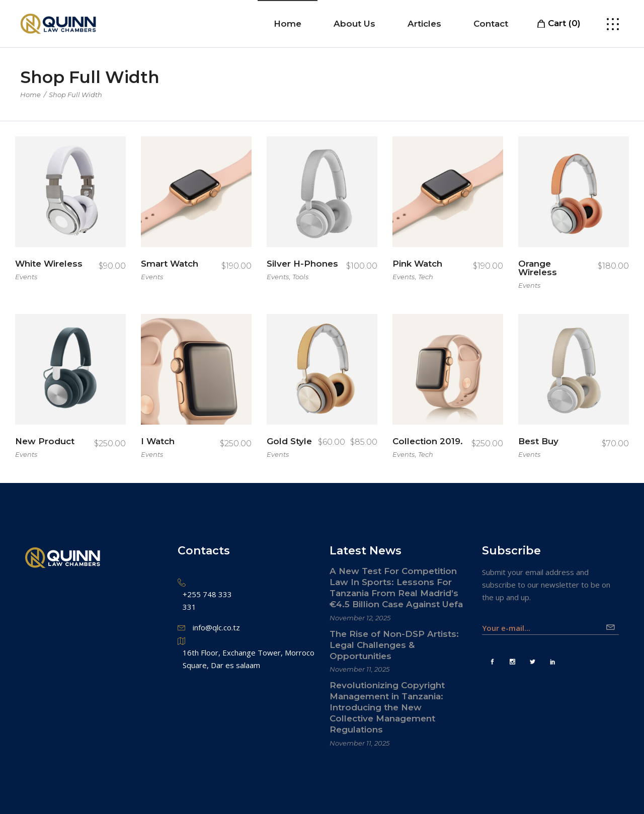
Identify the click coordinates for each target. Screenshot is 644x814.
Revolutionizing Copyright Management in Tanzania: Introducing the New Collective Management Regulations (387, 707)
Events (26, 277)
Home (30, 95)
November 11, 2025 (359, 669)
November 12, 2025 (360, 618)
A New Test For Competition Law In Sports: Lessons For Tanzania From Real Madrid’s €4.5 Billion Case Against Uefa (396, 588)
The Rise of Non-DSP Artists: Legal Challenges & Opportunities (394, 645)
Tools (300, 277)
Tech (426, 277)
